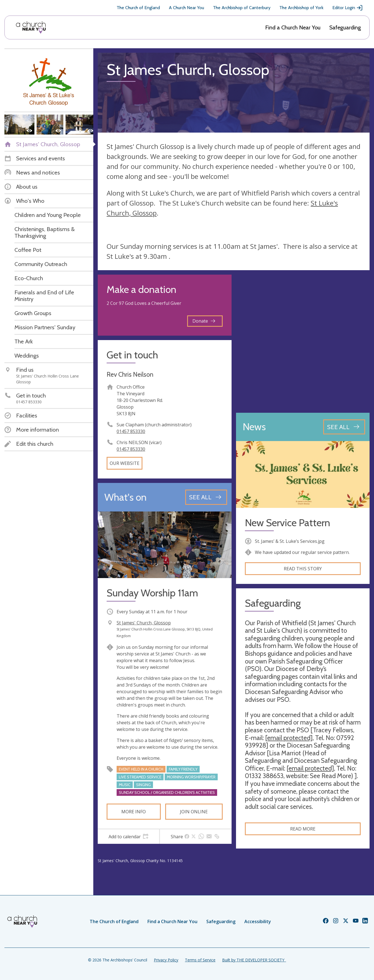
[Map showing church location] (303, 341)
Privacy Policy (166, 960)
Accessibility (258, 921)
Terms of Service (200, 960)
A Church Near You (186, 8)
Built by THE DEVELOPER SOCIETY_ (254, 960)
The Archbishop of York (301, 8)
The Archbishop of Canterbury (242, 8)
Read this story (303, 569)
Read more (303, 829)
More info (134, 812)
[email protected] (289, 738)
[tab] (128, 837)
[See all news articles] (344, 427)
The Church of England (138, 8)
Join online (194, 812)
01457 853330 (131, 431)
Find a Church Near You (293, 27)
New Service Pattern (288, 523)
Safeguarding (345, 27)
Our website (125, 463)
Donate (204, 321)
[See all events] (206, 497)
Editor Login (348, 8)
